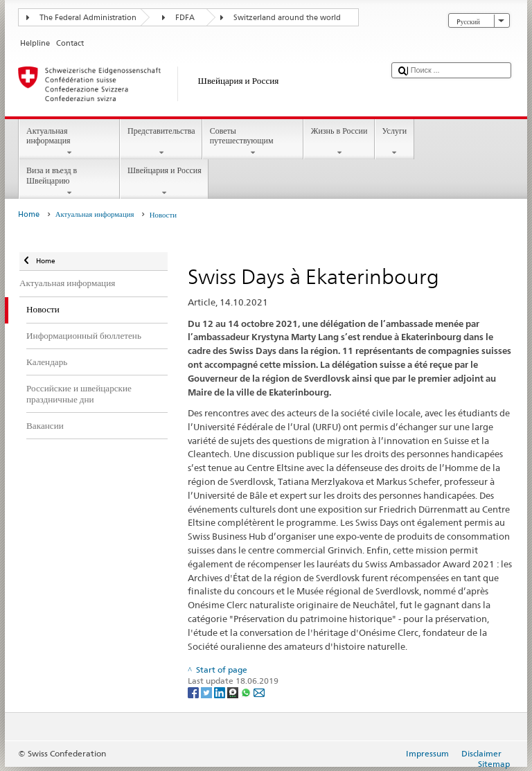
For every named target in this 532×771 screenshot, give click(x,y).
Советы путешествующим (253, 142)
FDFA (185, 18)
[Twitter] (207, 692)
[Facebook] (194, 692)
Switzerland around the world (287, 18)
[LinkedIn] (221, 692)
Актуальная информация (69, 142)
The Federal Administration (88, 18)
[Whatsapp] (247, 692)
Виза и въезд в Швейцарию (69, 181)
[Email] (259, 692)
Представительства (161, 142)
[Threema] (234, 692)
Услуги (394, 142)
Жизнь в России (339, 142)
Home (29, 214)
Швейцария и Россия (164, 181)
